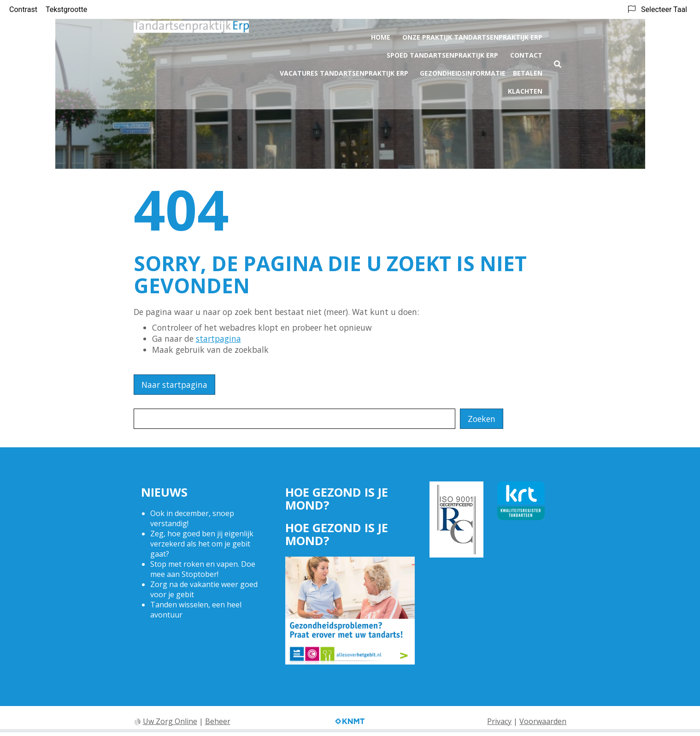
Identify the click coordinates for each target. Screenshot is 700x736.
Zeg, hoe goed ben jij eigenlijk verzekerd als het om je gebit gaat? (202, 544)
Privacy (499, 721)
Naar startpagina (174, 385)
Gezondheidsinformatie (463, 71)
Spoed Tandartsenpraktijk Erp (442, 53)
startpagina (218, 338)
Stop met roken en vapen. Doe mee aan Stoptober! (203, 569)
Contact (526, 53)
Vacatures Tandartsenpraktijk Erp (344, 71)
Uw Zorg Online (170, 721)
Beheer (218, 721)
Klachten (525, 89)
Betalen (528, 71)
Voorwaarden (543, 721)
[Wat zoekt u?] (294, 419)
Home (381, 35)
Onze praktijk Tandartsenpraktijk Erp (472, 35)
